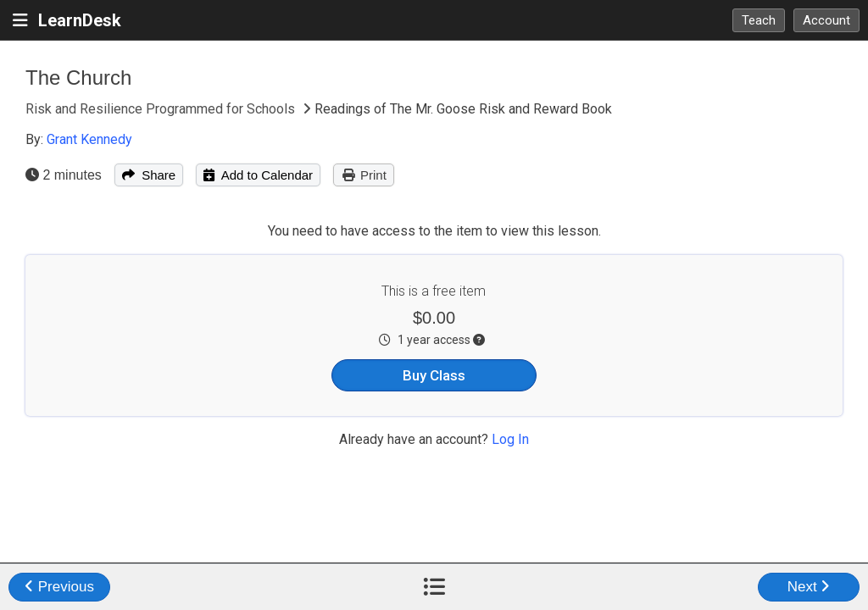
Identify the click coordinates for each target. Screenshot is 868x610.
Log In (510, 439)
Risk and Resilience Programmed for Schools (162, 109)
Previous (59, 587)
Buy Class (434, 375)
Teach (759, 20)
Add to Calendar (258, 175)
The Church (78, 78)
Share (149, 175)
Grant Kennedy (89, 139)
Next (809, 587)
